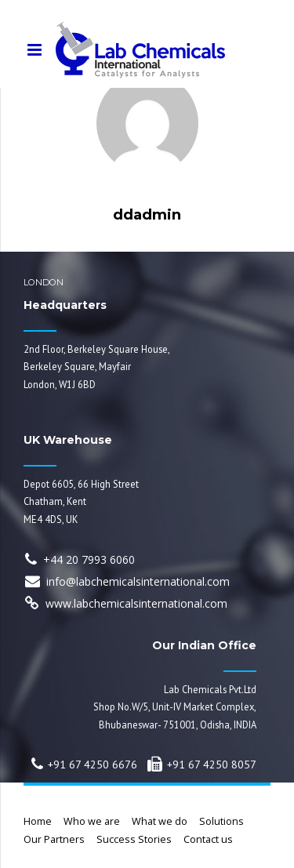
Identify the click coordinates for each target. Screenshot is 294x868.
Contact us (208, 839)
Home (38, 821)
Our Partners (54, 839)
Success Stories (134, 839)
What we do (160, 821)
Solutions (221, 821)
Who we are (92, 821)
